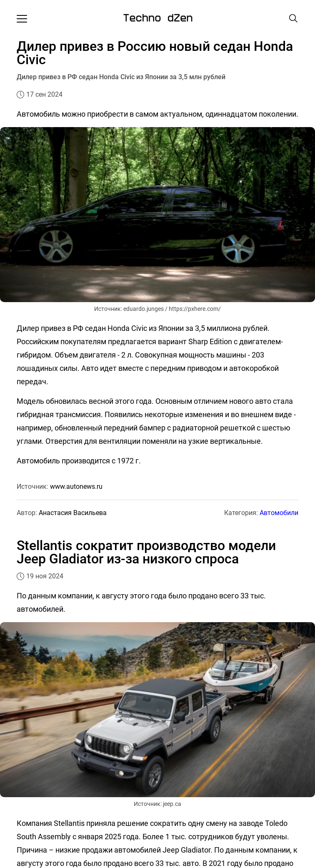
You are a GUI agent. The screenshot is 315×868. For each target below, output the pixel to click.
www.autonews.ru (76, 487)
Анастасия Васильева (73, 513)
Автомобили (279, 513)
